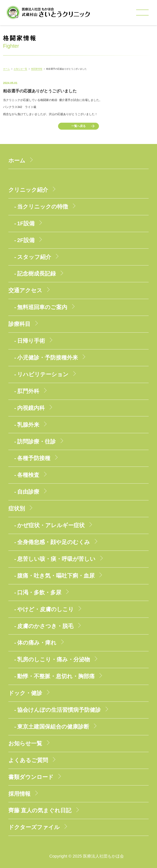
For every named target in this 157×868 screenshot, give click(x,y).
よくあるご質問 (28, 760)
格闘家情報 (37, 69)
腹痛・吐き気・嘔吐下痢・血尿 (56, 576)
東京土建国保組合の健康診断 (53, 727)
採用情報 (19, 794)
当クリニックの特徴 (43, 207)
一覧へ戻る (78, 126)
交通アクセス (25, 290)
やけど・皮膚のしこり (45, 609)
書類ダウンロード (31, 777)
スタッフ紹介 (34, 257)
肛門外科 (28, 391)
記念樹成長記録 (36, 274)
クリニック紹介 (28, 190)
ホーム (6, 69)
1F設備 (26, 223)
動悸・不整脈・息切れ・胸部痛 (56, 676)
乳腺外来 (28, 425)
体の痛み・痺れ (37, 643)
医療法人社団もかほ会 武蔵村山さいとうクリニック (48, 12)
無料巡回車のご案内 (42, 307)
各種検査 (28, 475)
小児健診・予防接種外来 (48, 358)
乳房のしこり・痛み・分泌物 (54, 659)
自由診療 (28, 492)
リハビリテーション (43, 374)
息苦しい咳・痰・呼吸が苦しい (56, 559)
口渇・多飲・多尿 (39, 593)
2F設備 (26, 240)
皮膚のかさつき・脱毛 (45, 626)
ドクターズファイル (34, 827)
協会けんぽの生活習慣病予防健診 (59, 710)
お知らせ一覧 (20, 69)
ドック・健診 (25, 693)
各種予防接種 (34, 458)
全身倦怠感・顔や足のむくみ (54, 542)
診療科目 (19, 324)
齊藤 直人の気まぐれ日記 (40, 810)
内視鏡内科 (31, 408)
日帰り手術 (31, 341)
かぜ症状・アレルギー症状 (51, 525)
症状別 (17, 509)
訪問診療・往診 (36, 442)
